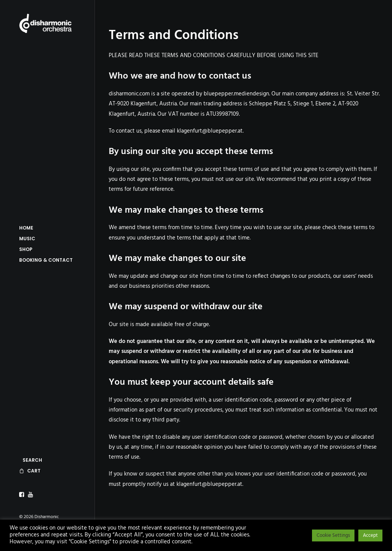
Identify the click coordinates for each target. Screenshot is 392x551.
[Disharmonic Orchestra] (47, 23)
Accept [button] (370, 535)
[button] (23, 495)
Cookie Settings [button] (333, 535)
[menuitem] (23, 495)
